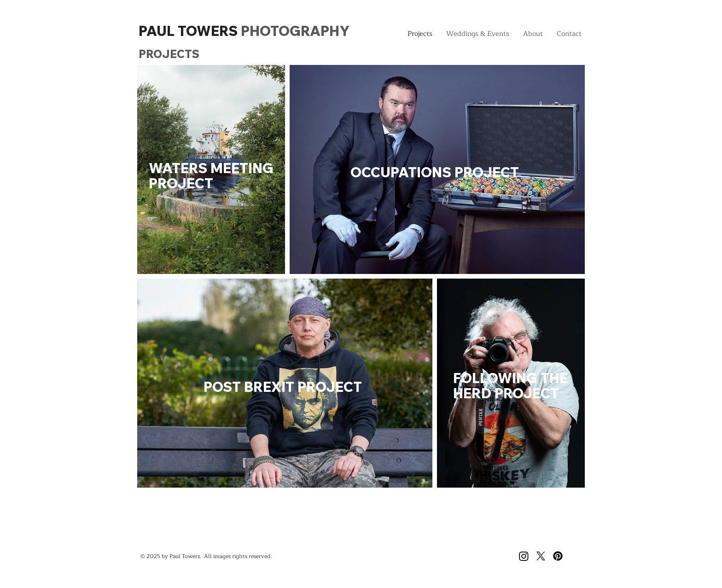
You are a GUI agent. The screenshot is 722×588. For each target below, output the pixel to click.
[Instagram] (524, 556)
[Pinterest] (558, 556)
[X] (541, 556)
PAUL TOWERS (244, 31)
